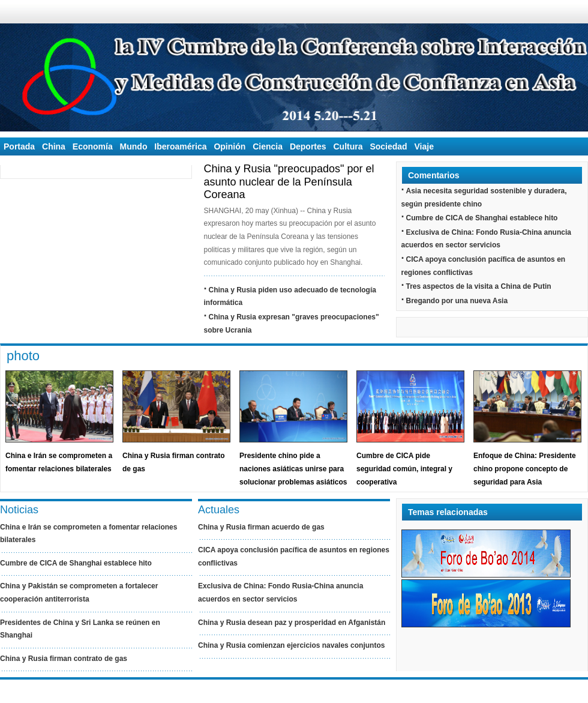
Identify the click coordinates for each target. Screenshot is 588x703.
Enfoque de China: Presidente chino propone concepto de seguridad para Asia (525, 469)
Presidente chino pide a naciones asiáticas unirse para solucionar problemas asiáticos (293, 469)
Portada (19, 146)
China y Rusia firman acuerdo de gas (261, 527)
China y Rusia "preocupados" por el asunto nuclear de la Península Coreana (289, 182)
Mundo (134, 146)
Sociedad (388, 146)
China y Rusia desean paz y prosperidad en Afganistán (292, 623)
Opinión (229, 146)
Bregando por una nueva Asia (457, 301)
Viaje (424, 146)
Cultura (348, 146)
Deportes (308, 146)
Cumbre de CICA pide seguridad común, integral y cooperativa (404, 469)
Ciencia (268, 146)
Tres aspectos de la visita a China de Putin (479, 286)
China (54, 146)
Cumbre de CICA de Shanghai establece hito (482, 218)
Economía (93, 146)
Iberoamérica (180, 146)
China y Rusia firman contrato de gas (64, 659)
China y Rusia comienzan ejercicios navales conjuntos (291, 645)
